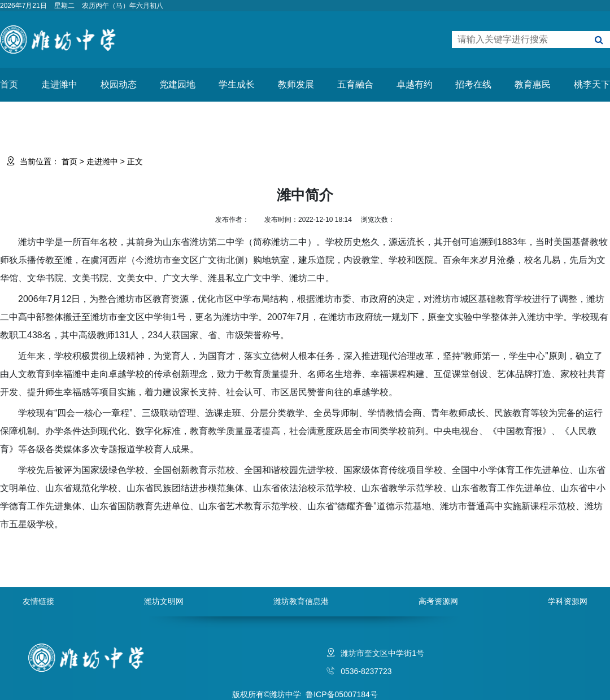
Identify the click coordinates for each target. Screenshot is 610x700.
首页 (9, 84)
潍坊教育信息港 (301, 601)
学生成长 (237, 84)
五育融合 (355, 84)
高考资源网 (438, 601)
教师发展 (296, 84)
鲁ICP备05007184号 (342, 694)
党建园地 (177, 84)
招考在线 (473, 84)
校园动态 (119, 84)
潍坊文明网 (164, 601)
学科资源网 (568, 601)
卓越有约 (415, 84)
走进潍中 (59, 84)
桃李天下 (592, 84)
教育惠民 (533, 84)
